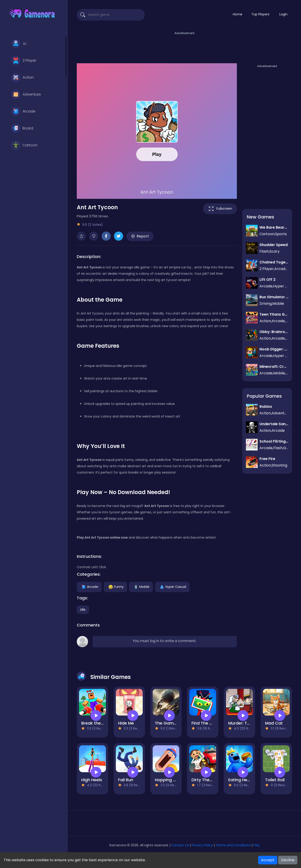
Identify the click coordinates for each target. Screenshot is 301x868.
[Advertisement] (184, 46)
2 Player (24, 61)
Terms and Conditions (233, 845)
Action (23, 77)
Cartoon (24, 145)
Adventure (26, 94)
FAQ (257, 845)
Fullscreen (220, 209)
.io (19, 44)
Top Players (260, 14)
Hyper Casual (172, 586)
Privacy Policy (202, 845)
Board (22, 128)
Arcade (23, 111)
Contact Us (181, 845)
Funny (115, 586)
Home (238, 14)
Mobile (141, 586)
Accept (268, 860)
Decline (288, 860)
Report (140, 236)
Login (283, 14)
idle (83, 610)
